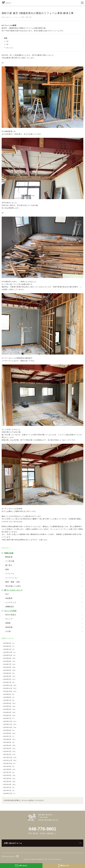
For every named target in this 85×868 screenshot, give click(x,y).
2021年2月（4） (9, 787)
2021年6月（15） (10, 775)
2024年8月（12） (10, 661)
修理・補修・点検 (13, 582)
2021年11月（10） (10, 760)
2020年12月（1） (10, 793)
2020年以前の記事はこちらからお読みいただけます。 (25, 800)
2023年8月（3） (9, 697)
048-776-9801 (42, 829)
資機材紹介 (10, 607)
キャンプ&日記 (10, 611)
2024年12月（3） (10, 652)
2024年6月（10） (10, 667)
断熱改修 (9, 557)
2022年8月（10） (10, 733)
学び (7, 594)
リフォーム (10, 574)
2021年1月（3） (9, 790)
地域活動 (9, 627)
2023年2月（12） (10, 715)
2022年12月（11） (10, 721)
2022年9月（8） (9, 730)
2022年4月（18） (10, 745)
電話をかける (64, 866)
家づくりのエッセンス (13, 590)
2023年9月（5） (9, 694)
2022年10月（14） (10, 727)
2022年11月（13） (10, 724)
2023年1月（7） (9, 718)
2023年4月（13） (10, 709)
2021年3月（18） (10, 784)
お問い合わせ (21, 866)
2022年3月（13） (10, 748)
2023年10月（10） (10, 691)
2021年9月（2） (9, 766)
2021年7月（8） (9, 772)
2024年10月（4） (10, 655)
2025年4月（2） (9, 643)
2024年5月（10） (10, 670)
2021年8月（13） (10, 769)
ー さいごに (9, 48)
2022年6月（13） (10, 739)
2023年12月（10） (10, 685)
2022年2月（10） (10, 751)
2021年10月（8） (10, 763)
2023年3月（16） (10, 712)
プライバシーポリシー (9, 856)
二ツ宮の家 (10, 561)
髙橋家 (8, 623)
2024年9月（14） (10, 658)
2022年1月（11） (10, 754)
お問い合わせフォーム (13, 843)
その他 (8, 631)
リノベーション (12, 578)
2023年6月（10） (10, 703)
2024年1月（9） (9, 682)
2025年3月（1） (9, 646)
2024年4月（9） (9, 673)
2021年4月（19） (10, 781)
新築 (7, 569)
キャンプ (9, 619)
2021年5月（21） (10, 778)
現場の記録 (9, 553)
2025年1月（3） (9, 649)
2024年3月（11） (10, 676)
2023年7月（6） (9, 700)
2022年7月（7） (9, 736)
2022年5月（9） (9, 742)
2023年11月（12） (10, 688)
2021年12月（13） (10, 757)
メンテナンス (11, 602)
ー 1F (6, 41)
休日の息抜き (11, 615)
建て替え (9, 565)
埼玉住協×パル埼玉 (13, 586)
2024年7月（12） (10, 664)
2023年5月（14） (10, 706)
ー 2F (6, 44)
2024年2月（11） (10, 679)
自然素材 (9, 598)
